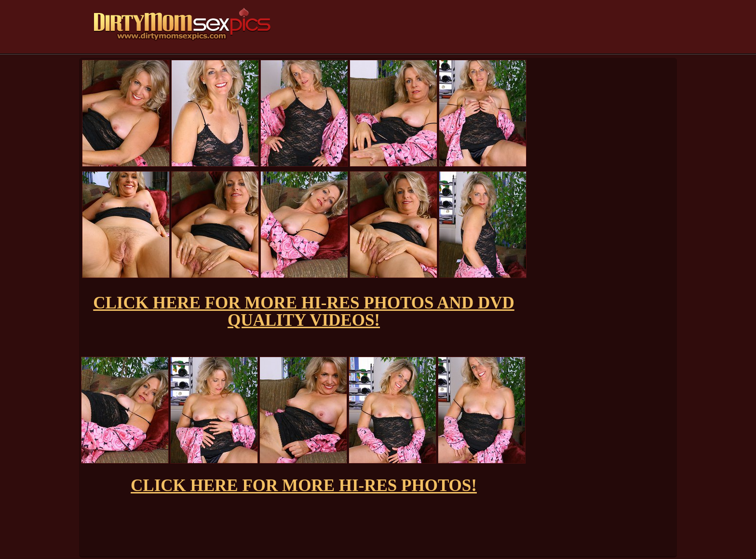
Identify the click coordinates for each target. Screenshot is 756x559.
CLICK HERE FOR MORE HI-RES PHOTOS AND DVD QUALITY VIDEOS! (304, 312)
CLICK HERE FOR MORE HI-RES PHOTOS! (304, 486)
